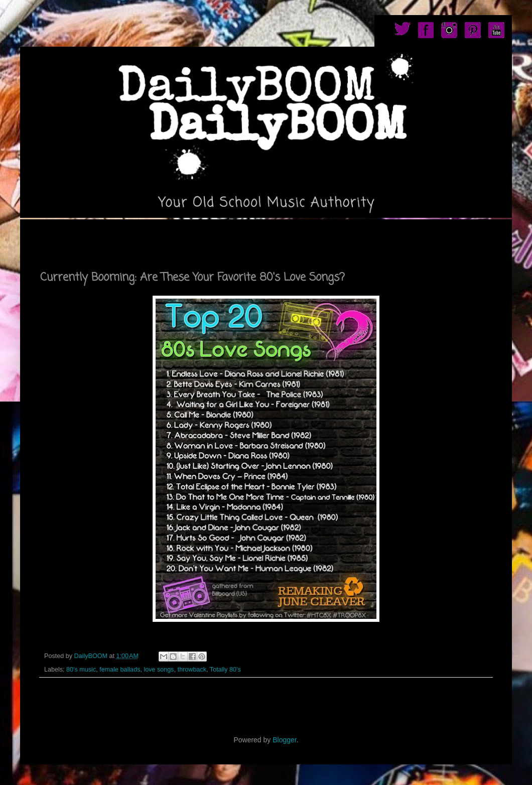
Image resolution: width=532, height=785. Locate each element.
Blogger (284, 740)
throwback (192, 670)
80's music (81, 670)
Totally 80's (225, 670)
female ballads (120, 670)
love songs (159, 670)
